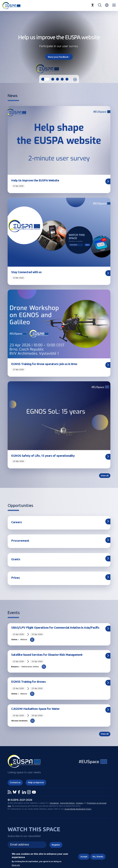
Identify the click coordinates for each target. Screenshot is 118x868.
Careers (17, 522)
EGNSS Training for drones (28, 682)
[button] (107, 5)
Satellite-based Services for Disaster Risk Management (47, 655)
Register (56, 845)
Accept (84, 857)
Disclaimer (54, 803)
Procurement (20, 541)
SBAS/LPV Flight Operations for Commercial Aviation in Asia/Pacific (55, 628)
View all (105, 476)
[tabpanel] (59, 47)
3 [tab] (57, 79)
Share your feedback (59, 57)
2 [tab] (53, 79)
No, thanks (98, 857)
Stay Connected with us (26, 272)
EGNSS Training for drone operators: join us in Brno (44, 364)
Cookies (79, 803)
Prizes (16, 578)
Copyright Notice (67, 803)
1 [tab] (45, 79)
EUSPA (24, 762)
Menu (114, 5)
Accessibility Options (93, 5)
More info (16, 865)
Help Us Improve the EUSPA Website (35, 180)
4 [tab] (62, 79)
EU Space (93, 762)
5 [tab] (67, 79)
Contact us (15, 782)
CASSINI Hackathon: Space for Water (35, 709)
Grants (16, 559)
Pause (75, 80)
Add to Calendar (32, 640)
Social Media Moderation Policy (78, 809)
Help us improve (36, 782)
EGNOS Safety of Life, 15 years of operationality (43, 456)
